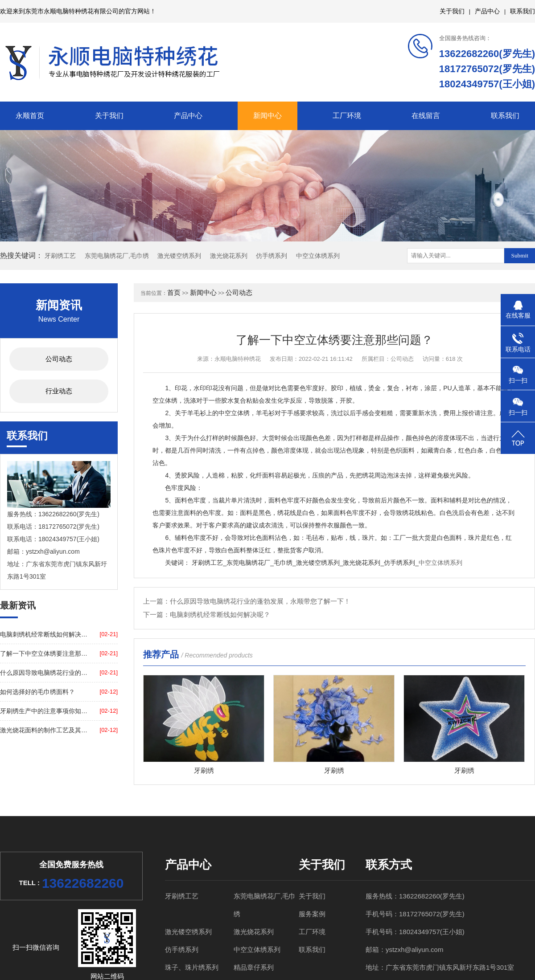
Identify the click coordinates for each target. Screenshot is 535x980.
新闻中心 (267, 116)
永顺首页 (30, 116)
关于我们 (452, 11)
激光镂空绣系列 (179, 256)
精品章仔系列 (254, 967)
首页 (174, 292)
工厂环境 (347, 116)
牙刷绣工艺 (60, 256)
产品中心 (487, 11)
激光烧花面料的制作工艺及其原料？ (44, 730)
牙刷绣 (204, 770)
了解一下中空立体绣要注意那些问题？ (44, 653)
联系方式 (389, 865)
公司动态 (59, 359)
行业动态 (59, 391)
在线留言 (426, 116)
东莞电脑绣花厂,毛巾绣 (117, 256)
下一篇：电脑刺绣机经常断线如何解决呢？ (207, 615)
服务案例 (312, 914)
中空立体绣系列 (318, 256)
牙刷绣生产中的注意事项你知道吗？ (44, 711)
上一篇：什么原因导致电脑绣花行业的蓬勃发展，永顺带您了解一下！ (247, 601)
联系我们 (523, 11)
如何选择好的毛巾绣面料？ (37, 692)
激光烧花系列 (229, 256)
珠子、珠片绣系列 (192, 967)
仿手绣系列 (272, 256)
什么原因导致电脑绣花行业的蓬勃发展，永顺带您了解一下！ (44, 673)
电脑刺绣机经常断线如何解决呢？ (44, 634)
